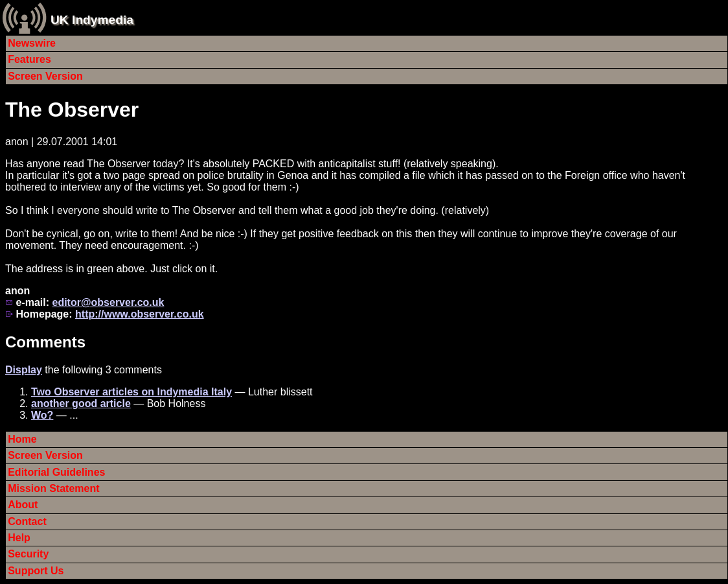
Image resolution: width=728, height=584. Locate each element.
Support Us (36, 571)
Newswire (32, 43)
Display (24, 370)
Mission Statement (53, 488)
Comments (45, 342)
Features (29, 59)
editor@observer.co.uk (108, 302)
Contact (27, 521)
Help (19, 538)
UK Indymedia (92, 20)
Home (22, 439)
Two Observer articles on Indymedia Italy (131, 392)
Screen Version (45, 76)
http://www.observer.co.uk (140, 314)
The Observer (72, 110)
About (23, 505)
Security (28, 554)
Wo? (42, 415)
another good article (81, 403)
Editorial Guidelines (56, 472)
